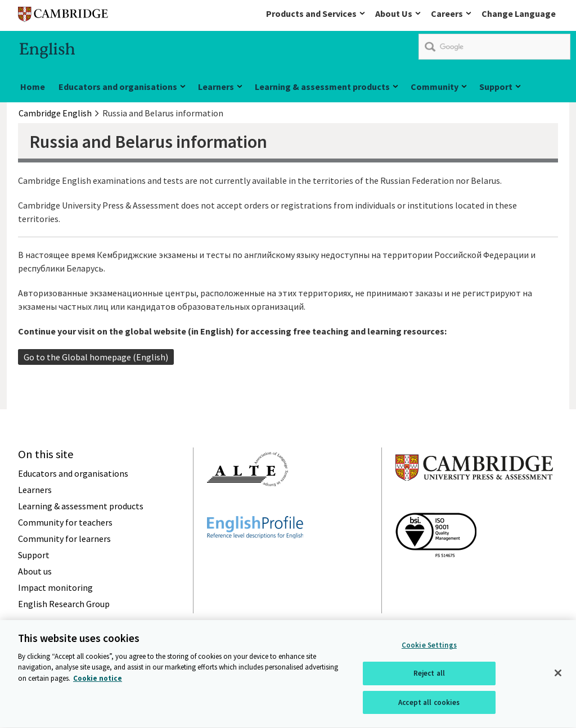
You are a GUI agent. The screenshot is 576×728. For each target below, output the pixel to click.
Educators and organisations (118, 87)
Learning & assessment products (322, 87)
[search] (494, 47)
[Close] (558, 674)
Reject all (429, 675)
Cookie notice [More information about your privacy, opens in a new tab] (98, 679)
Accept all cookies (429, 704)
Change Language (519, 13)
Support (496, 87)
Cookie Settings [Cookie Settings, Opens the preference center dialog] (429, 646)
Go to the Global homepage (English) (96, 357)
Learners (216, 87)
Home (33, 87)
